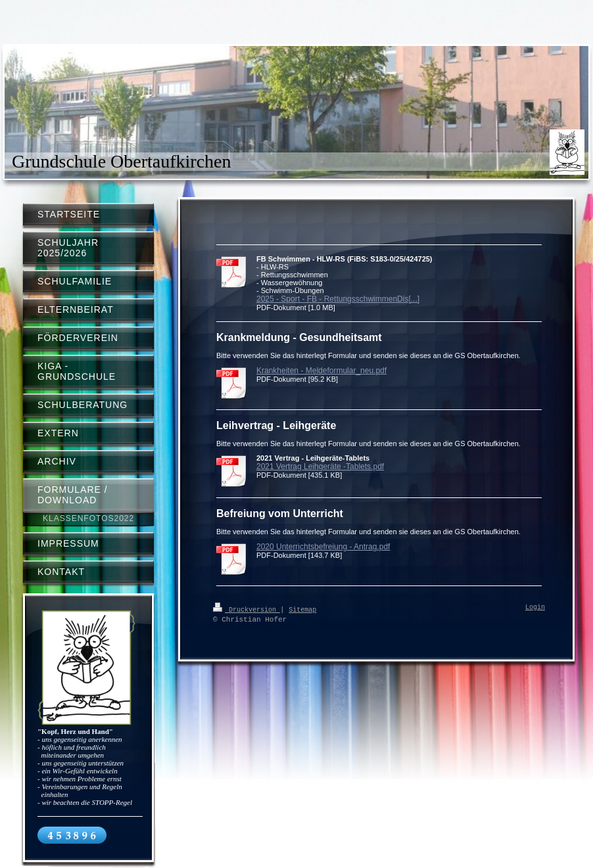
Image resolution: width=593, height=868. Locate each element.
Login (535, 608)
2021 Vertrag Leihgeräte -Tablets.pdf (320, 467)
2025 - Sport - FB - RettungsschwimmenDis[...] (338, 299)
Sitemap (302, 609)
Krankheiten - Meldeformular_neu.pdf (321, 371)
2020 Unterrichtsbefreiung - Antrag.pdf (323, 547)
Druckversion (247, 609)
